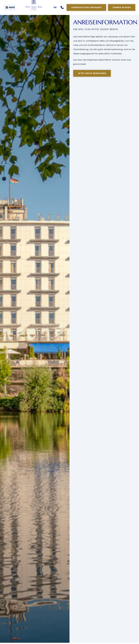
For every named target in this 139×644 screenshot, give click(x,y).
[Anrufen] (63, 7)
